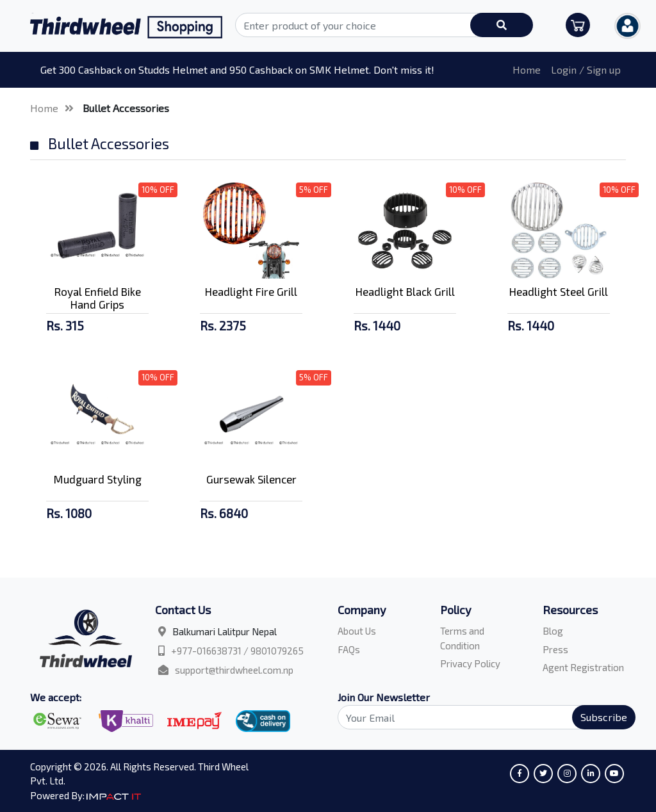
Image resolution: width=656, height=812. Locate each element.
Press (555, 649)
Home (527, 69)
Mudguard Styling (98, 479)
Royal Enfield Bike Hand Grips (98, 298)
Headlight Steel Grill (559, 291)
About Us (357, 631)
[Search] (479, 717)
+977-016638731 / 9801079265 (237, 651)
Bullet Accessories (126, 108)
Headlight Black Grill (405, 291)
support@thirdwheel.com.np (234, 670)
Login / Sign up (586, 69)
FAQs (349, 649)
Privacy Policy (470, 663)
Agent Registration (583, 667)
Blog (553, 631)
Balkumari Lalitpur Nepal (225, 631)
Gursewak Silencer (251, 479)
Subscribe (604, 717)
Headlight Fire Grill (251, 291)
